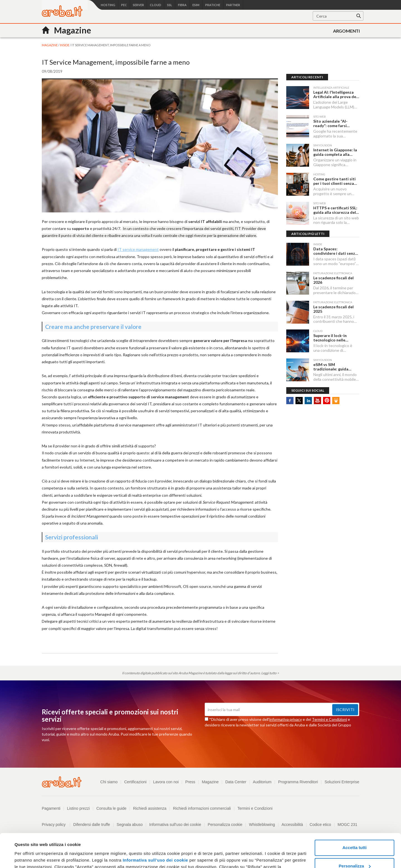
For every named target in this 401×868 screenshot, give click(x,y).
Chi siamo (109, 782)
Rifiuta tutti (354, 853)
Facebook (290, 401)
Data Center (236, 782)
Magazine (210, 782)
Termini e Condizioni (329, 719)
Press (190, 782)
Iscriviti (345, 710)
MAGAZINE (50, 45)
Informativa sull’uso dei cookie (155, 828)
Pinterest (327, 401)
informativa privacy (286, 719)
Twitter (299, 401)
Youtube (317, 401)
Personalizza (355, 834)
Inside (65, 45)
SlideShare (336, 401)
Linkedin (308, 401)
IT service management (138, 249)
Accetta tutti (355, 816)
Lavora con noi (166, 782)
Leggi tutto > (270, 673)
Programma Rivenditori (298, 782)
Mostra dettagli (30, 857)
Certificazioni (135, 782)
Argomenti (346, 31)
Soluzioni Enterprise (342, 782)
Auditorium (262, 782)
